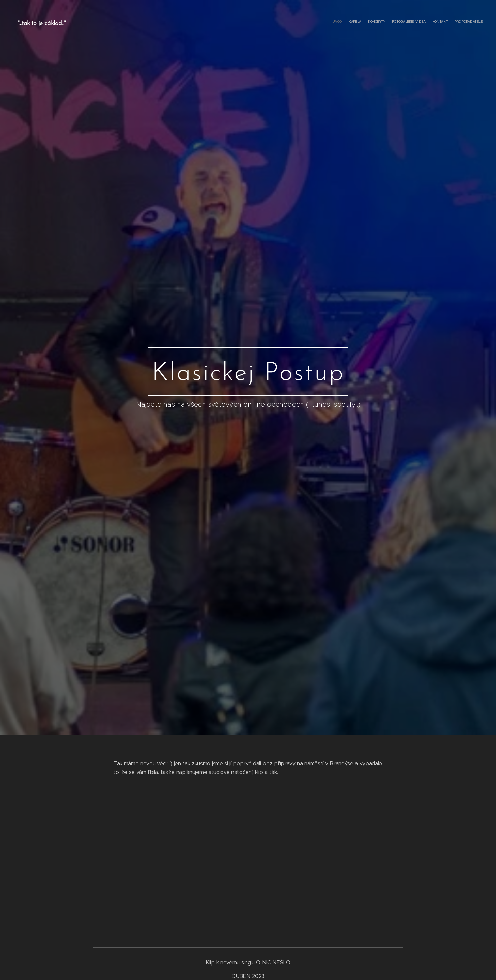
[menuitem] (450, 22)
